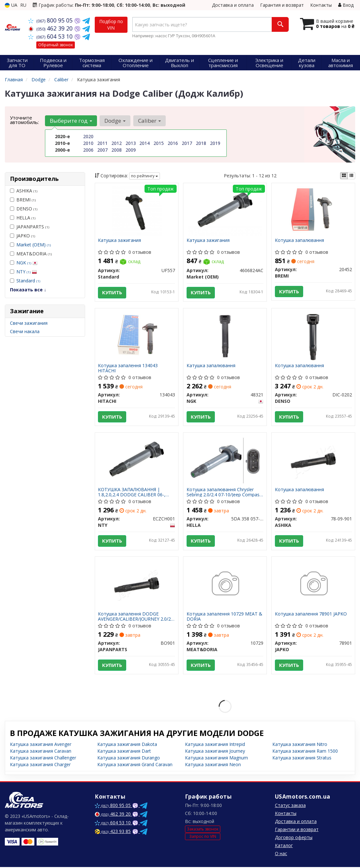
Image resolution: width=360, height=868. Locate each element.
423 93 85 (113, 832)
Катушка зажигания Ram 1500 (305, 752)
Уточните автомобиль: (24, 120)
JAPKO (22, 236)
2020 (88, 136)
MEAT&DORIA (31, 254)
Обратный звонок (56, 45)
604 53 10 (51, 36)
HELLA (23, 218)
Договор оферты (294, 838)
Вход (346, 5)
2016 (173, 143)
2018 (201, 143)
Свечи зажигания (29, 323)
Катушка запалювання (211, 366)
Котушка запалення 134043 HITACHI (128, 368)
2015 (159, 143)
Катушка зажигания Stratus (302, 759)
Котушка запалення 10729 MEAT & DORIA (224, 617)
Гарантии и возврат (297, 830)
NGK (27, 263)
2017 (187, 143)
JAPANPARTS (30, 227)
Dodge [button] (115, 121)
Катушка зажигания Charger (40, 765)
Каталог (284, 846)
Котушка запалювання (299, 240)
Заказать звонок (203, 830)
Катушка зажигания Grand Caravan (135, 765)
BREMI (23, 200)
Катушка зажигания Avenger (41, 745)
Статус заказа (290, 806)
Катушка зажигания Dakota (127, 745)
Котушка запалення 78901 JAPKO (311, 615)
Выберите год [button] (71, 121)
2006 (88, 150)
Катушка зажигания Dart (124, 752)
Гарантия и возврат (282, 5)
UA (11, 5)
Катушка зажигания (120, 240)
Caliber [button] (149, 121)
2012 (117, 143)
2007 (102, 150)
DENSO (24, 209)
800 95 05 (51, 20)
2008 (117, 150)
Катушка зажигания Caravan (41, 752)
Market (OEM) (34, 245)
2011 (102, 143)
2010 (88, 143)
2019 (215, 143)
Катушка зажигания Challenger (43, 759)
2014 (145, 143)
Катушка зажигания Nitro (300, 745)
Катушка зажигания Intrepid (215, 745)
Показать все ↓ (28, 290)
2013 (131, 143)
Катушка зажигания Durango (129, 759)
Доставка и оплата (233, 5)
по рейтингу (145, 176)
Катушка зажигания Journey (215, 752)
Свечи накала (25, 331)
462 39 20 (51, 28)
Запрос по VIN (203, 838)
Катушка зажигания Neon (213, 765)
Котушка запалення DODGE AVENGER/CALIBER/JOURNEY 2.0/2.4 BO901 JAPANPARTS (136, 617)
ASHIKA (24, 191)
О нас (281, 854)
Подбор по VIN (111, 25)
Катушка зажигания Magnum (216, 759)
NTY (27, 272)
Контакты (321, 5)
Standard (28, 281)
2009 (131, 150)
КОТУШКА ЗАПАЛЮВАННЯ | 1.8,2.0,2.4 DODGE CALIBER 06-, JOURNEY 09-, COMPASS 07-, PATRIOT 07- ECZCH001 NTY (132, 493)
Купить (112, 293)
